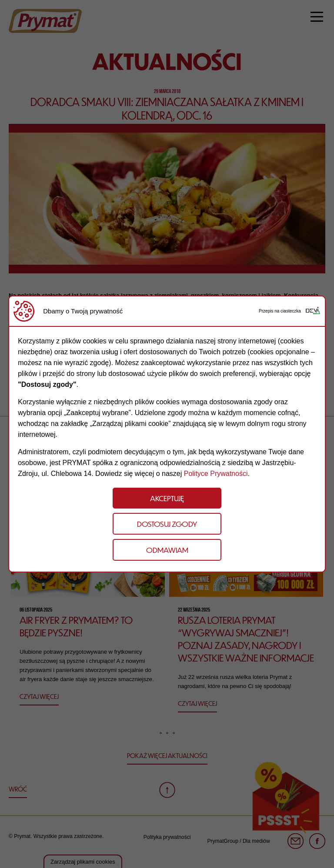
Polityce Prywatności (216, 474)
